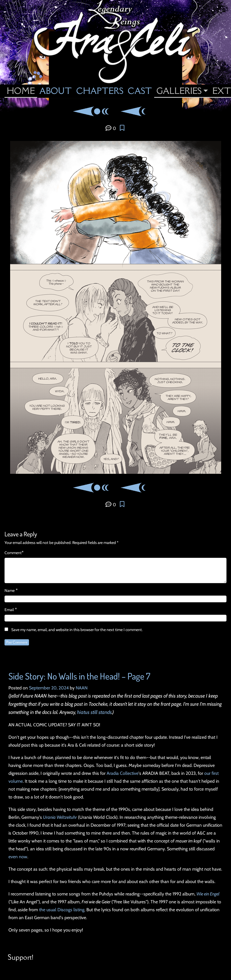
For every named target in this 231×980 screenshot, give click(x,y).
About (56, 91)
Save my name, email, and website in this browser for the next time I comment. (77, 630)
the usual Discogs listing (62, 910)
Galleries (179, 91)
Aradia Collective (123, 773)
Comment (13, 553)
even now (18, 857)
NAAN (82, 688)
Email (9, 610)
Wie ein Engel (208, 894)
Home (21, 91)
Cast (140, 91)
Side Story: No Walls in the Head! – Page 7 (79, 676)
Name (10, 590)
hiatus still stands (94, 712)
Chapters (100, 91)
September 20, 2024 (49, 688)
